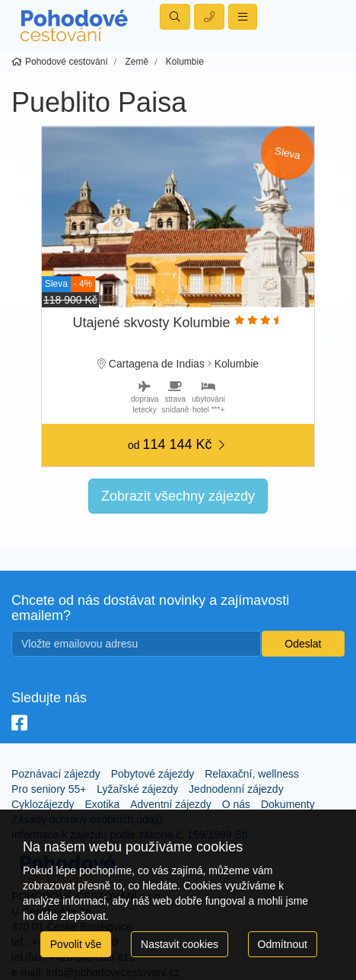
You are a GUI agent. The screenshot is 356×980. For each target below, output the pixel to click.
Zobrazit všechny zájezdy (178, 496)
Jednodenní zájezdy (236, 789)
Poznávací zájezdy (56, 774)
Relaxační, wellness (252, 774)
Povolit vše (76, 944)
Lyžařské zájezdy (137, 789)
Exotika (102, 804)
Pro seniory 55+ (49, 789)
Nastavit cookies (180, 944)
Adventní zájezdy (171, 804)
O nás (236, 804)
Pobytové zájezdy (153, 774)
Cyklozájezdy (43, 804)
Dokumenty (288, 804)
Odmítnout (283, 944)
